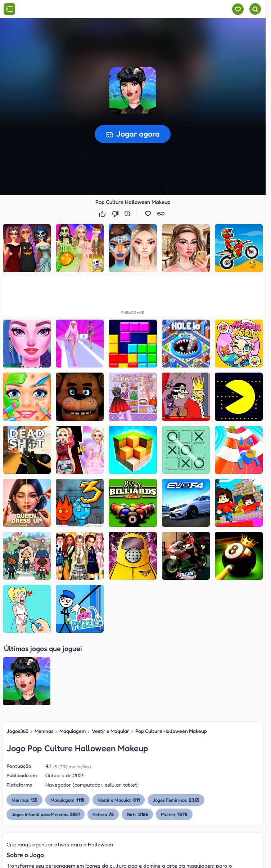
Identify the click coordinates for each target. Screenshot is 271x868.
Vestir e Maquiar (110, 660)
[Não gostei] (116, 214)
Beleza (103, 744)
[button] (148, 214)
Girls (137, 744)
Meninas (44, 660)
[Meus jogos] (238, 9)
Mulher (174, 744)
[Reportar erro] (129, 214)
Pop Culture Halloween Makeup (171, 660)
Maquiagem (73, 660)
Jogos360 (17, 660)
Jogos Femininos (176, 729)
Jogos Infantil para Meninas (46, 744)
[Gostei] (103, 214)
